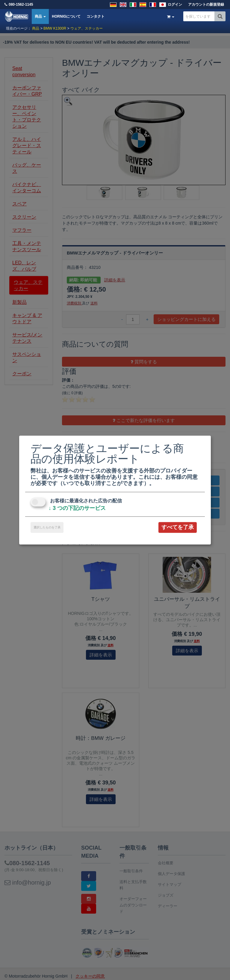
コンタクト (96, 16)
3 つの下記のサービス (77, 508)
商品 (40, 16)
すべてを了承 (178, 527)
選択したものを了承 (47, 527)
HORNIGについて (66, 16)
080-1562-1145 (21, 4)
